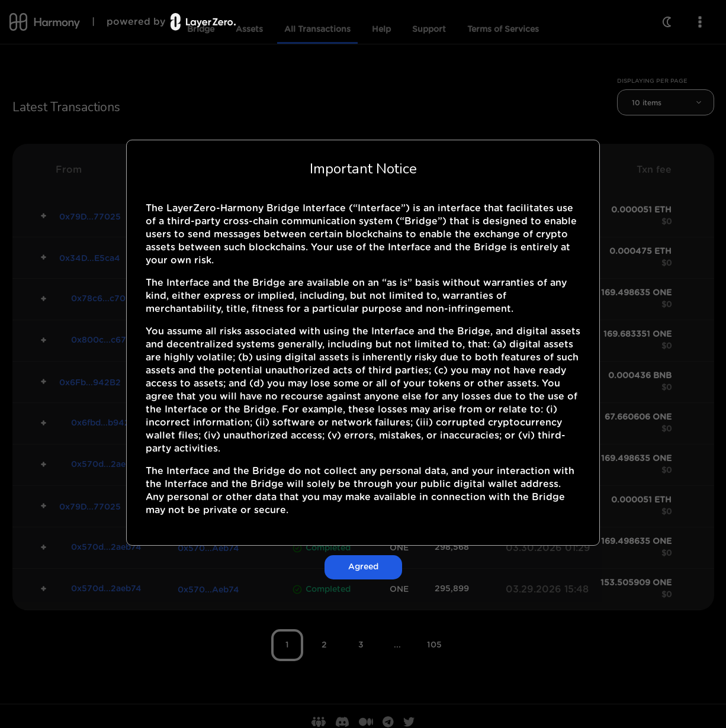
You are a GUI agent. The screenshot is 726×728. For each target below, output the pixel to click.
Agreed (363, 567)
